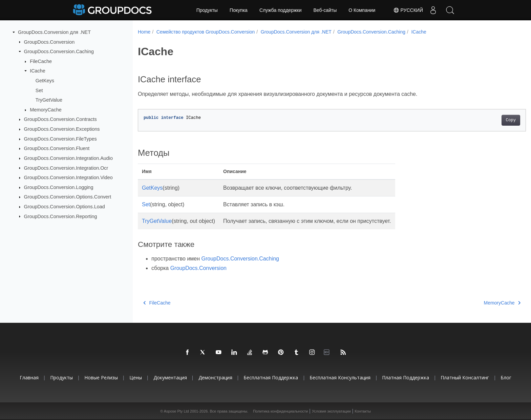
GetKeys (45, 81)
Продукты (207, 10)
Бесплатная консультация (340, 377)
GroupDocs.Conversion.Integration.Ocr (66, 168)
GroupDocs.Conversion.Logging (59, 187)
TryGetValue (49, 100)
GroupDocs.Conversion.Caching (59, 51)
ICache (38, 71)
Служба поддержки (281, 10)
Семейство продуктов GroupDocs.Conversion (206, 32)
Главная (29, 377)
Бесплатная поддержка (271, 377)
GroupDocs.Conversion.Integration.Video (68, 177)
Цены (136, 377)
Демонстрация (215, 377)
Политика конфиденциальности (280, 411)
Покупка (239, 10)
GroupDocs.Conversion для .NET (54, 32)
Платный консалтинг (465, 377)
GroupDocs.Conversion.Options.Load (65, 207)
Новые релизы (101, 377)
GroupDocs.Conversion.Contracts (60, 119)
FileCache (41, 61)
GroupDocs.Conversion (49, 42)
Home (144, 32)
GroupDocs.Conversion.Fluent (57, 148)
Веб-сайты (325, 10)
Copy (484, 120)
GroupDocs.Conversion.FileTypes (60, 139)
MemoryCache (46, 110)
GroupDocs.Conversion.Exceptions (62, 129)
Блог (506, 377)
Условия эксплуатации (331, 411)
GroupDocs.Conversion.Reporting (61, 216)
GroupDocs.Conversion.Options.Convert (68, 197)
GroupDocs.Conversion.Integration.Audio (68, 158)
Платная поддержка (406, 377)
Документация (170, 377)
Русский (408, 10)
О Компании (362, 10)
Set (39, 90)
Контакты (363, 411)
